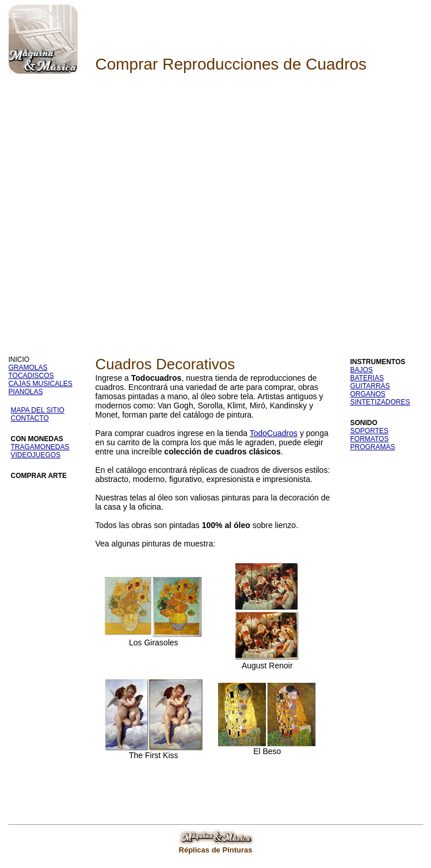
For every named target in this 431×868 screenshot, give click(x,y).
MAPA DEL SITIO (38, 410)
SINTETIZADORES (380, 402)
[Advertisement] (119, 206)
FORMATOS (370, 439)
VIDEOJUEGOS (36, 455)
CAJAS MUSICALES (41, 384)
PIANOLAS (26, 392)
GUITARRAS (370, 386)
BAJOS (362, 370)
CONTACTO (30, 418)
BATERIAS (367, 378)
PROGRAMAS (373, 447)
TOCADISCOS (31, 376)
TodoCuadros (274, 433)
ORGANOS (368, 394)
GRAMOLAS (28, 368)
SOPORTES (369, 431)
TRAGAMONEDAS (40, 447)
